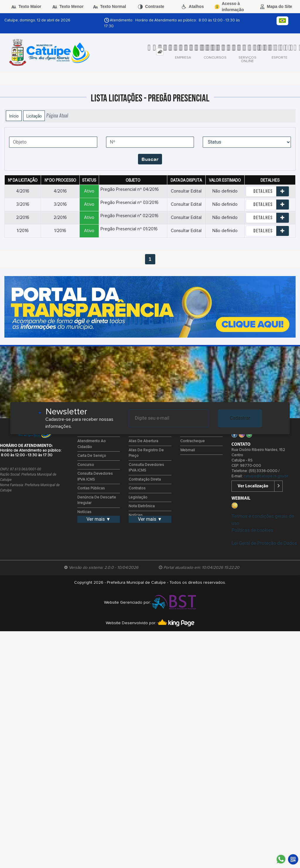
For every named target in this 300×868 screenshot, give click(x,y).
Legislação (138, 497)
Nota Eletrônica (142, 506)
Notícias (84, 512)
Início (14, 116)
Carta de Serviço (92, 456)
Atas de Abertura (143, 441)
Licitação (34, 116)
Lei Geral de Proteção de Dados (264, 543)
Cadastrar (240, 418)
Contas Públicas (91, 488)
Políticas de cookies (252, 530)
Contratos (137, 488)
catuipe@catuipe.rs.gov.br (266, 476)
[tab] (160, 52)
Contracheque (192, 441)
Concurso (86, 465)
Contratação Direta (145, 480)
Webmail (187, 450)
